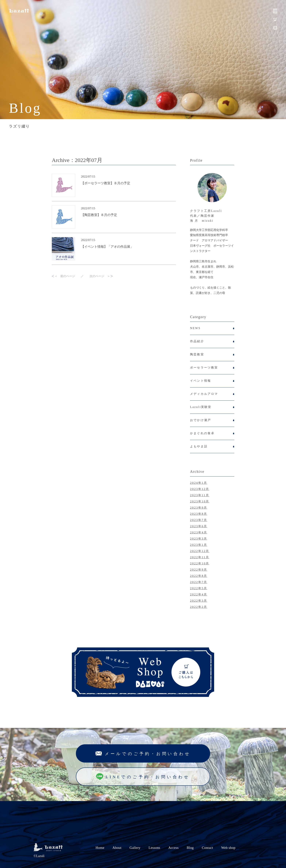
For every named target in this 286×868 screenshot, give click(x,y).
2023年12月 (200, 489)
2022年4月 (199, 594)
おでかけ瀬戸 (201, 420)
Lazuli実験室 (201, 407)
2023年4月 (199, 532)
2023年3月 (199, 539)
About (117, 848)
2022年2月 (199, 607)
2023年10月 (200, 501)
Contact (207, 848)
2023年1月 (199, 545)
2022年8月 (199, 576)
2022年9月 (199, 570)
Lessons (154, 848)
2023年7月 (199, 520)
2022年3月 (199, 601)
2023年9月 (199, 508)
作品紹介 (197, 341)
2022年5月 (199, 588)
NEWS (195, 328)
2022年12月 (200, 551)
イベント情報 (201, 381)
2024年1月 (199, 483)
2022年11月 (200, 557)
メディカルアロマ (204, 394)
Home (100, 848)
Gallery (135, 848)
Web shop (228, 848)
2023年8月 (199, 514)
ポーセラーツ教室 (204, 368)
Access (173, 848)
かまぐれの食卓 (202, 433)
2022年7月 (199, 582)
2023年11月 (200, 495)
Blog (190, 848)
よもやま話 (199, 446)
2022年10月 (200, 563)
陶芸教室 (197, 354)
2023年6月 (199, 526)
